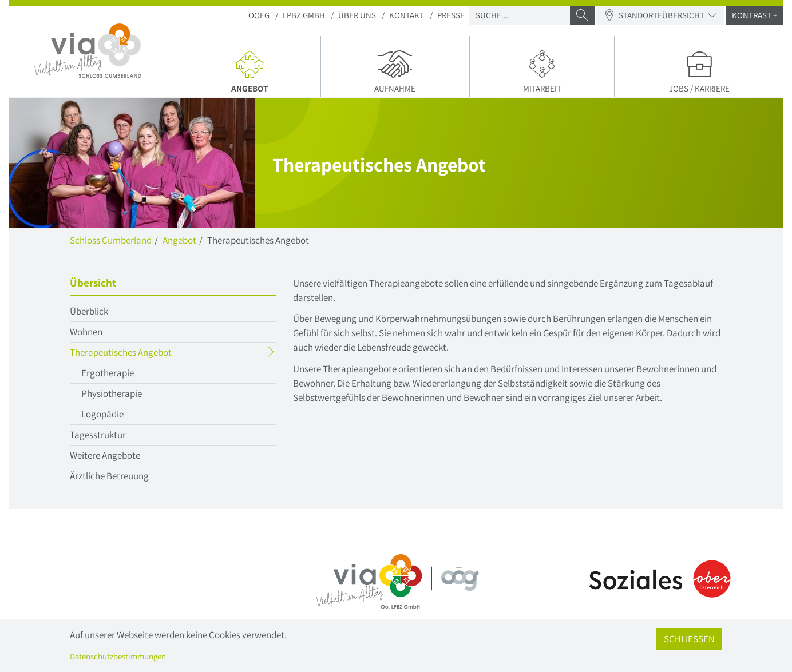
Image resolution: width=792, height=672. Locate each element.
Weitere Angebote (105, 455)
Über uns (357, 15)
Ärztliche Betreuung (109, 476)
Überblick (89, 311)
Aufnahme (395, 71)
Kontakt (407, 15)
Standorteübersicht (660, 15)
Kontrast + (755, 15)
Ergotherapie (108, 373)
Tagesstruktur (98, 435)
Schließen (689, 639)
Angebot (254, 71)
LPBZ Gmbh (304, 15)
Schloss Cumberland (111, 240)
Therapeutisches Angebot (143, 354)
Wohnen (86, 332)
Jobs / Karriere (699, 71)
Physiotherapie (112, 393)
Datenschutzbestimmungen (118, 656)
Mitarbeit (542, 71)
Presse (451, 15)
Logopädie (102, 414)
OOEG (259, 15)
